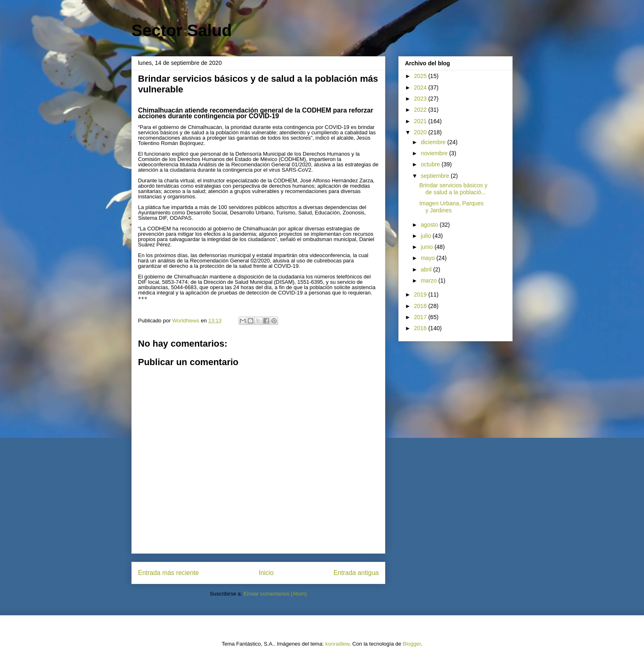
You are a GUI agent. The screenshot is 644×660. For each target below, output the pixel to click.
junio (427, 247)
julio (427, 236)
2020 (421, 132)
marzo (429, 281)
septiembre (436, 176)
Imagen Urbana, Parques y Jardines (451, 207)
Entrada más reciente (168, 573)
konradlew (337, 644)
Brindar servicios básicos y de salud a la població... (453, 189)
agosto (430, 225)
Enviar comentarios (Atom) (275, 594)
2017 (421, 317)
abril (427, 269)
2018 (421, 306)
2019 (421, 294)
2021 (421, 121)
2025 (421, 76)
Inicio (266, 573)
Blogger (412, 644)
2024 (421, 87)
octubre (431, 164)
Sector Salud (182, 30)
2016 (421, 328)
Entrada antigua (356, 573)
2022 (421, 110)
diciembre (434, 142)
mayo (428, 258)
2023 (421, 99)
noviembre (435, 153)
